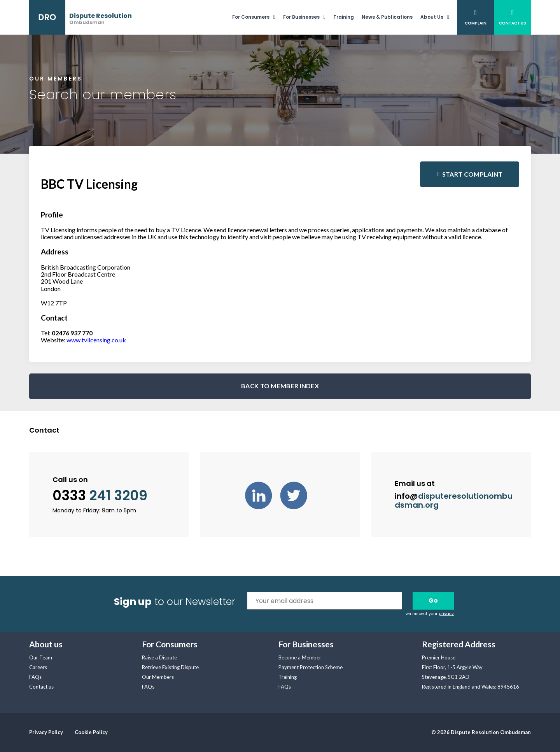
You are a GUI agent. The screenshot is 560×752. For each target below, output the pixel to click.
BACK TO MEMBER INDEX (280, 386)
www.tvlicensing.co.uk (96, 340)
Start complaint (472, 174)
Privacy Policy (46, 732)
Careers (38, 667)
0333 (100, 496)
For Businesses (301, 17)
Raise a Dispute (159, 657)
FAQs (35, 677)
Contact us (41, 687)
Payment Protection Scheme (311, 667)
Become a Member (300, 657)
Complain (476, 23)
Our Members (158, 677)
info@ (454, 500)
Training (344, 17)
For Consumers (251, 17)
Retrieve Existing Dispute (170, 667)
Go (433, 600)
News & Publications (387, 17)
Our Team (41, 657)
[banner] (80, 17)
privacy (446, 614)
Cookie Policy (91, 732)
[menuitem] (258, 17)
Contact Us (513, 23)
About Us (432, 17)
